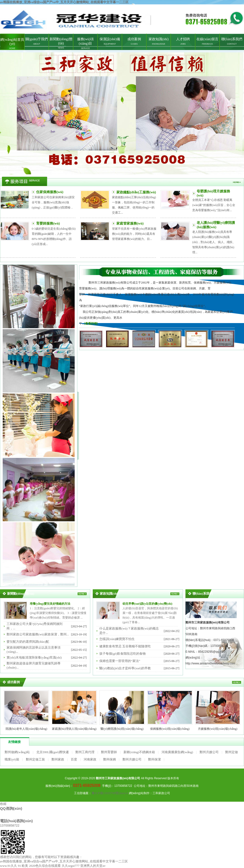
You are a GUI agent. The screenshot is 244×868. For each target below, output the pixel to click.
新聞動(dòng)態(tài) (61, 43)
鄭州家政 (122, 113)
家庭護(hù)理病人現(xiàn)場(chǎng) (74, 729)
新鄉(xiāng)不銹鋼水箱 (139, 752)
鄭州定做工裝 (35, 759)
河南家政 (90, 759)
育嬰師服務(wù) (48, 223)
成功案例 (134, 41)
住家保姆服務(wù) (50, 192)
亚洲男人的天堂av (93, 866)
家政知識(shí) (159, 41)
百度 (74, 759)
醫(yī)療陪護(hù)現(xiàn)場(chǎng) (122, 729)
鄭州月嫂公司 (209, 752)
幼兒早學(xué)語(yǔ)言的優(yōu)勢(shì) (147, 604)
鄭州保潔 (154, 759)
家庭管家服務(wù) (130, 223)
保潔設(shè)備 (110, 41)
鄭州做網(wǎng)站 (17, 752)
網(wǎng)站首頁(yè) (12, 44)
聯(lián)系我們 (232, 41)
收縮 (3, 804)
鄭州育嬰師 (109, 752)
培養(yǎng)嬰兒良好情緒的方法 (50, 604)
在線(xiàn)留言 (207, 41)
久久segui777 (71, 866)
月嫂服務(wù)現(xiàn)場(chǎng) (218, 729)
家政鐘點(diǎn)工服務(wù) (136, 192)
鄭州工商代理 (85, 752)
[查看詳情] (91, 324)
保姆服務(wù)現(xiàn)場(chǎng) (170, 729)
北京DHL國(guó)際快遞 (53, 752)
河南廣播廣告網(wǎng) (177, 752)
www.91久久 (9, 866)
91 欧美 (23, 866)
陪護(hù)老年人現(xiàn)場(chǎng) (26, 729)
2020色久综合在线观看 (45, 866)
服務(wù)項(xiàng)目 (85, 43)
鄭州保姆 (110, 759)
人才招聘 (183, 41)
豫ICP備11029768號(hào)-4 (110, 793)
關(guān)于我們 (37, 41)
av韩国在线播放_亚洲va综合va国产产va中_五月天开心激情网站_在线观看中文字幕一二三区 (64, 2)
